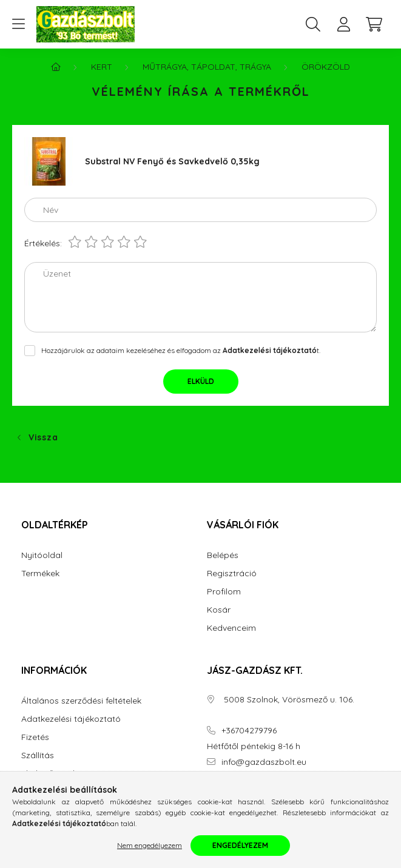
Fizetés (35, 737)
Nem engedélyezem (150, 845)
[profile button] (343, 24)
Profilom (224, 592)
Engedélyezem (240, 845)
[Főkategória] (56, 67)
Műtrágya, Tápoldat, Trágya (207, 67)
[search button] (313, 24)
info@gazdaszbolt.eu (264, 762)
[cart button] (374, 24)
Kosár (219, 610)
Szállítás (38, 755)
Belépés (223, 555)
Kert (102, 67)
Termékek (40, 574)
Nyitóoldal (42, 555)
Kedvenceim (231, 628)
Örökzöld (326, 67)
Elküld (201, 381)
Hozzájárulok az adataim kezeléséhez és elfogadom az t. (181, 350)
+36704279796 (249, 731)
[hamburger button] (18, 24)
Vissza (43, 437)
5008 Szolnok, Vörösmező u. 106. (288, 700)
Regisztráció (232, 574)
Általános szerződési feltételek (81, 701)
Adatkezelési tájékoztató (71, 719)
